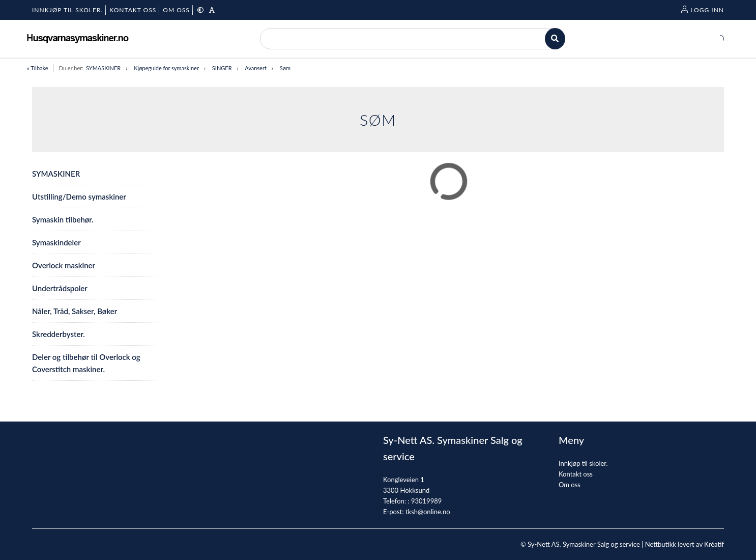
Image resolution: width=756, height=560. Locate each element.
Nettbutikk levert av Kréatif (685, 544)
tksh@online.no (428, 512)
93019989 (426, 501)
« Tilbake (38, 68)
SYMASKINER (103, 68)
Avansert (256, 68)
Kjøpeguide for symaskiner (166, 68)
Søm (285, 68)
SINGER (222, 68)
